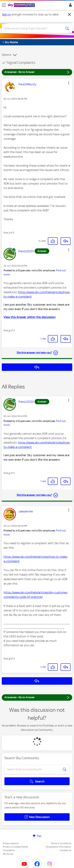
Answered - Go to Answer (37, 72)
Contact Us (65, 850)
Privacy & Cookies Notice (15, 847)
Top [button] (39, 836)
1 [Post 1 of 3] (9, 233)
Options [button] (7, 55)
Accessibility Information (58, 847)
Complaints (9, 850)
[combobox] (33, 28)
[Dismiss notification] (69, 15)
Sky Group (8, 854)
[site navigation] (4, 5)
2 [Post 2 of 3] (9, 330)
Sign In (70, 6)
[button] (69, 83)
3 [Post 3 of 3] (9, 659)
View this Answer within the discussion (30, 317)
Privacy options (11, 843)
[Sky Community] (22, 5)
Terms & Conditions (61, 843)
